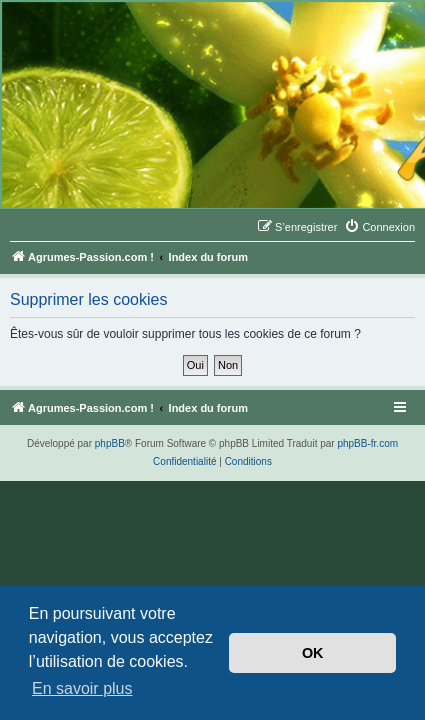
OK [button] (313, 653)
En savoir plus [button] (82, 688)
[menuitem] (379, 227)
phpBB (110, 443)
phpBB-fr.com (367, 443)
